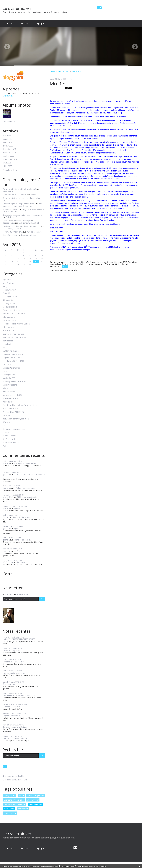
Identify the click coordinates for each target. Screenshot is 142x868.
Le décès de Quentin (11, 707)
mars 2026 (7, 139)
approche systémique (14, 800)
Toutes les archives (10, 170)
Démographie (9, 303)
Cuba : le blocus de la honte (14, 195)
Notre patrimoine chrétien (25, 463)
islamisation (9, 809)
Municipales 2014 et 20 (12, 395)
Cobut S (6, 517)
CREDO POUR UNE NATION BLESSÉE (19, 695)
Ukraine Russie (9, 436)
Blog (5, 287)
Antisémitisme (9, 283)
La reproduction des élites (14, 673)
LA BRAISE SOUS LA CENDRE (15, 738)
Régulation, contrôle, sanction (16, 419)
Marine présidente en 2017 (14, 382)
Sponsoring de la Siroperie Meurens (18, 204)
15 (24, 258)
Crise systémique (10, 297)
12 (6, 258)
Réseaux (6, 422)
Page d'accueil (63, 71)
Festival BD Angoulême (13, 232)
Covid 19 (6, 293)
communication (9, 290)
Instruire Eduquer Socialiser (15, 337)
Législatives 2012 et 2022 (13, 358)
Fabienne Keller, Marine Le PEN (16, 324)
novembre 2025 (9, 153)
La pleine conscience (11, 716)
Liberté (33, 195)
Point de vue (8, 402)
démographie (9, 795)
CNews (52, 71)
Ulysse (16, 529)
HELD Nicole (8, 562)
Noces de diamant (10, 209)
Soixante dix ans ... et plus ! (14, 662)
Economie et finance (11, 310)
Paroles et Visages (34, 232)
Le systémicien (17, 8)
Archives (25, 23)
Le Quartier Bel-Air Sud (29, 223)
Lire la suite (8, 96)
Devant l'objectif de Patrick (14, 228)
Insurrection (8, 341)
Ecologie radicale (10, 307)
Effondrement (9, 317)
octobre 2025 (8, 156)
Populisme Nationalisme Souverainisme (20, 405)
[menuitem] (10, 23)
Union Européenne (11, 443)
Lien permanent (58, 262)
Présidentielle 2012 (11, 409)
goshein (6, 463)
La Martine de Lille (11, 351)
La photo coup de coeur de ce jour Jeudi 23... (22, 226)
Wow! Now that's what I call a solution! (19, 189)
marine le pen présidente (14, 804)
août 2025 (7, 163)
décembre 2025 (9, 149)
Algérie (17, 508)
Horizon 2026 (8, 331)
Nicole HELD (8, 497)
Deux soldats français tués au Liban (18, 198)
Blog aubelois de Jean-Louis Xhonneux (22, 205)
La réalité (18, 551)
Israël (5, 348)
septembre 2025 (10, 159)
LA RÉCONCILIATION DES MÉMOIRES (19, 639)
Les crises (7, 365)
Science (6, 426)
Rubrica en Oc (12, 217)
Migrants (7, 388)
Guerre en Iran (9, 684)
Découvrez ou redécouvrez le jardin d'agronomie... (18, 222)
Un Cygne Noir (9, 439)
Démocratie (8, 300)
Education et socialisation (14, 314)
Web (5, 446)
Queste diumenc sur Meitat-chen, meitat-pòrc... (23, 215)
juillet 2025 (7, 166)
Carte (8, 574)
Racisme (6, 415)
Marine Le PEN (9, 378)
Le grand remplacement (13, 354)
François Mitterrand (22, 517)
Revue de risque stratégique (15, 727)
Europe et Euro (9, 320)
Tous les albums (9, 121)
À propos (41, 23)
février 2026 (8, 142)
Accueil (10, 23)
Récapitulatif (76, 71)
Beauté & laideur (10, 235)
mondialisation (9, 392)
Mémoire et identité (22, 540)
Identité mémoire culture (13, 334)
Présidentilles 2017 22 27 (13, 412)
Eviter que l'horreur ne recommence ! (24, 476)
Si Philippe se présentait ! (24, 488)
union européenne (36, 795)
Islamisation (8, 344)
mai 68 (114, 264)
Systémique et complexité (14, 429)
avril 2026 (7, 136)
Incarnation (8, 191)
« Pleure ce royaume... (12, 650)
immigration (23, 809)
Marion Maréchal (10, 385)
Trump (6, 432)
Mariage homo (9, 375)
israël (21, 795)
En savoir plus (101, 866)
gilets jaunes (8, 327)
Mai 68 (58, 83)
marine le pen (35, 804)
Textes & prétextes (29, 235)
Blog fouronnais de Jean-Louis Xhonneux (23, 210)
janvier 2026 (8, 146)
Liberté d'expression (11, 368)
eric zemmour (33, 800)
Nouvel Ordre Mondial (12, 398)
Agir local (7, 280)
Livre (5, 371)
